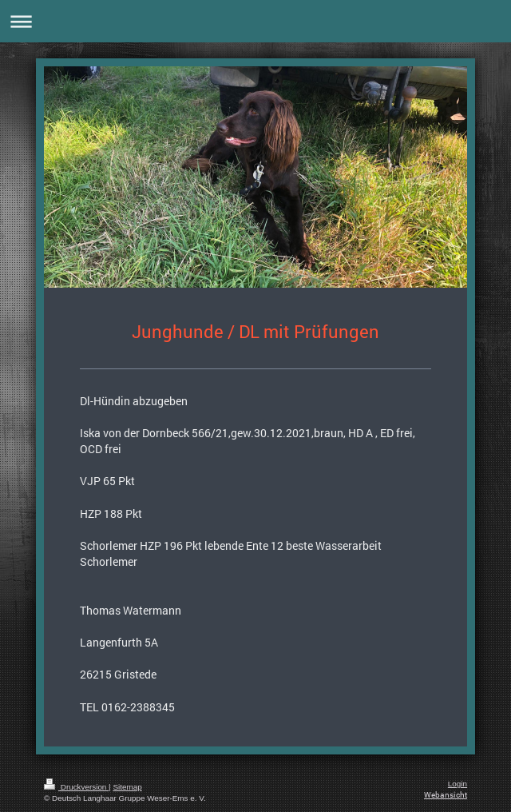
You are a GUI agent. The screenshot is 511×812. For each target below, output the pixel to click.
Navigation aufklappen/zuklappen (255, 21)
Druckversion (76, 787)
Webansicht (446, 795)
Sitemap (127, 787)
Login (458, 784)
